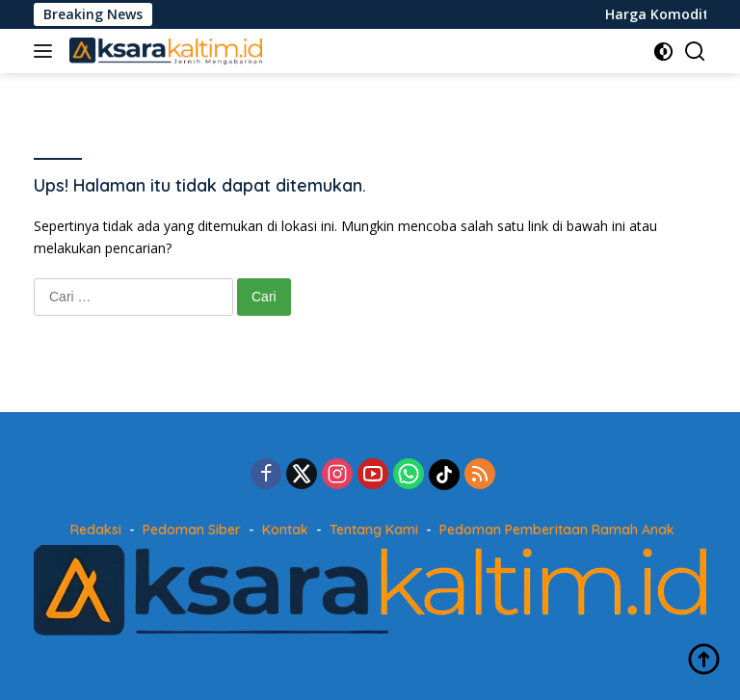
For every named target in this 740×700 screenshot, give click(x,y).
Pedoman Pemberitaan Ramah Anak (557, 530)
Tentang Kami (374, 530)
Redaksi (96, 530)
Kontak (285, 530)
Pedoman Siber (192, 530)
